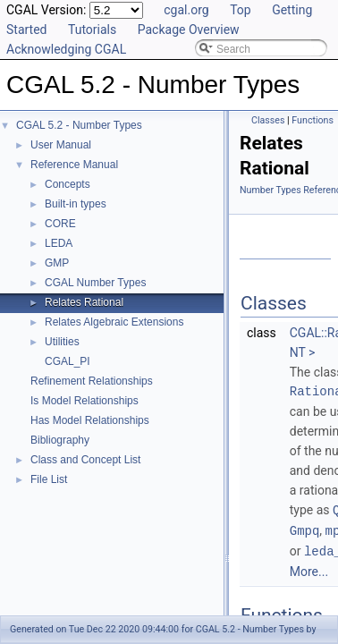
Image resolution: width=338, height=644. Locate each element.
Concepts (68, 184)
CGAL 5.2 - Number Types (79, 125)
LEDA (59, 243)
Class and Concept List (85, 460)
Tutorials (92, 30)
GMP (57, 263)
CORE (60, 224)
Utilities (62, 342)
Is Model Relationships (84, 401)
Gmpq (305, 529)
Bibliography (60, 440)
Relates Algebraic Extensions (114, 322)
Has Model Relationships (90, 420)
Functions (313, 120)
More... (309, 569)
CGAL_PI (68, 361)
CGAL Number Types (95, 283)
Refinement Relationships (92, 381)
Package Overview (189, 30)
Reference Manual (74, 165)
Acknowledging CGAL (66, 49)
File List (49, 479)
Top (241, 10)
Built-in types (76, 204)
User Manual (61, 145)
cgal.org (186, 10)
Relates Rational (84, 302)
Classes (268, 120)
